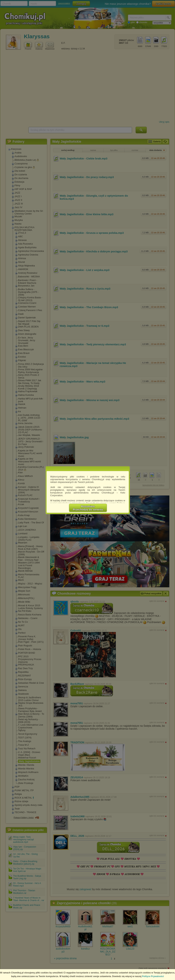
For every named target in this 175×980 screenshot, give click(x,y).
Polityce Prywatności (153, 976)
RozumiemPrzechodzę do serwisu (88, 508)
